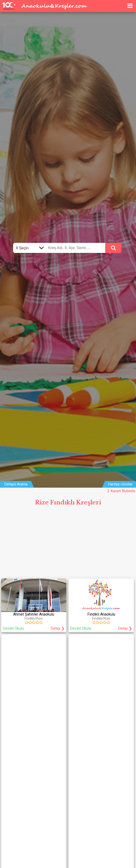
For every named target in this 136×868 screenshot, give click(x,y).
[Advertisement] (68, 544)
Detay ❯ (58, 628)
